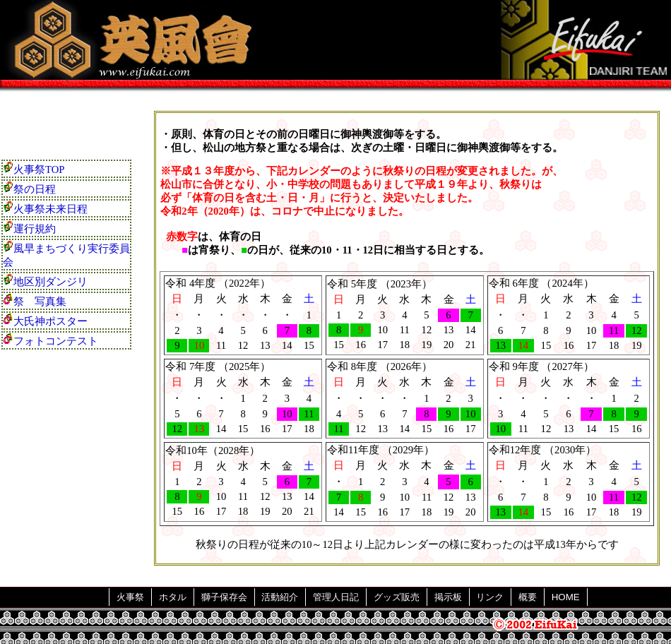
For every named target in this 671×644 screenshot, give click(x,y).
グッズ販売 (397, 597)
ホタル (173, 597)
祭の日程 (29, 188)
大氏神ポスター (45, 320)
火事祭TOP (34, 168)
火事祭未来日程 (45, 208)
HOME (566, 597)
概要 (528, 597)
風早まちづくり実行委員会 (66, 254)
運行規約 (29, 227)
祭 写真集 (35, 300)
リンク (490, 597)
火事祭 (130, 597)
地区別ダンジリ (45, 280)
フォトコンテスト (51, 340)
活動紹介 (280, 597)
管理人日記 (336, 597)
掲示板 (448, 597)
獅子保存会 (224, 597)
